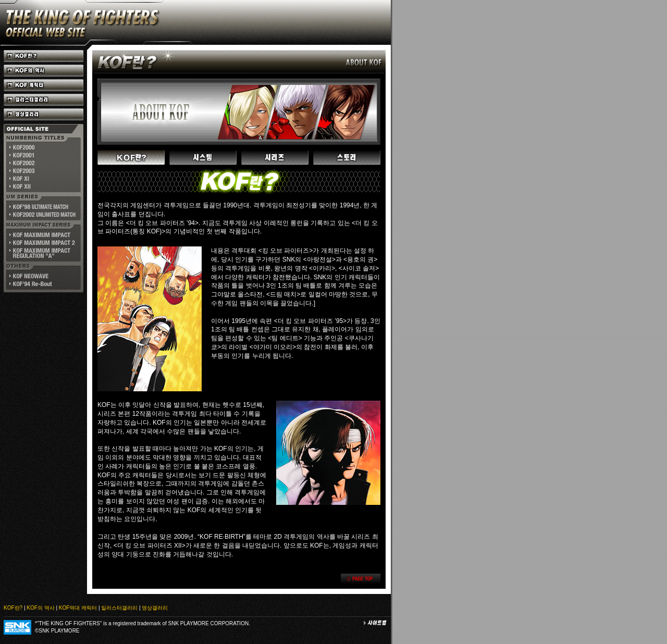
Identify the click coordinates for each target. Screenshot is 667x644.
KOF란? (13, 608)
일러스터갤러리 (119, 608)
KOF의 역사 (40, 608)
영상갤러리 (155, 608)
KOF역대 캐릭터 (78, 608)
